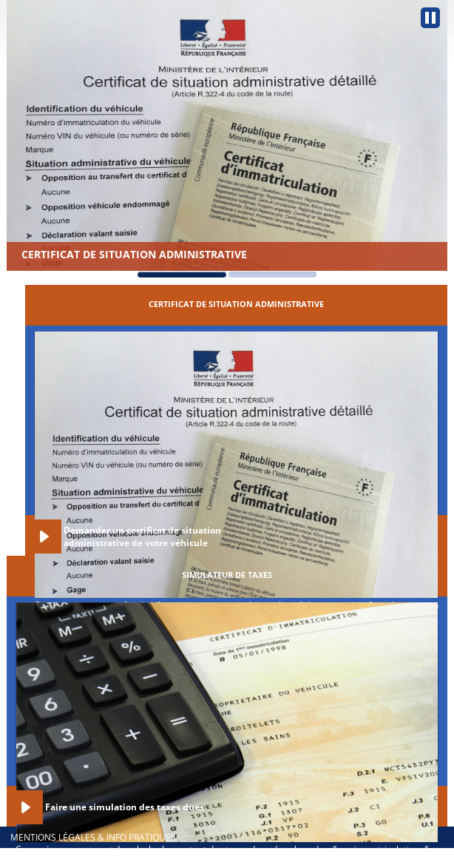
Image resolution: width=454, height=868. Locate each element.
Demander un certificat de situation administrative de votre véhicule (142, 536)
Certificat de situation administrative (134, 254)
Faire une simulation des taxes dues (125, 807)
